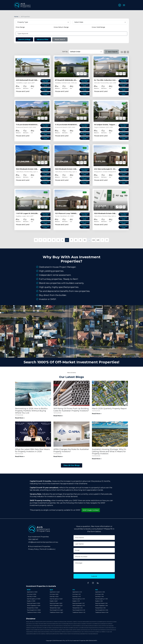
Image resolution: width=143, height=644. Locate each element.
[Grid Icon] (128, 52)
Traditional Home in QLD (56, 612)
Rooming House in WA (101, 603)
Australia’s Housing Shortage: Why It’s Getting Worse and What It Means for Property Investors (109, 451)
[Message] (94, 566)
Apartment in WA (100, 592)
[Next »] (102, 240)
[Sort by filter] (86, 52)
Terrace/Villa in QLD (55, 608)
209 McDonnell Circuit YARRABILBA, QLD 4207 (34, 80)
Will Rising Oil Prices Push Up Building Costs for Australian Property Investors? (71, 410)
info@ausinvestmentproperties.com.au (43, 542)
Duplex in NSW (31, 601)
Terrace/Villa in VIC (78, 608)
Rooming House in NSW (34, 603)
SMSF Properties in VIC (79, 606)
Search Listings (24, 39)
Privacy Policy (33, 549)
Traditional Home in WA (102, 612)
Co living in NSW (32, 594)
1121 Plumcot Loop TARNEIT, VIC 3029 (70, 213)
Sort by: (65, 51)
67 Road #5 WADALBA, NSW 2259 (68, 80)
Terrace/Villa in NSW (33, 608)
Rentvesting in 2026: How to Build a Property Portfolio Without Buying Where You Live (31, 411)
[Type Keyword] (71, 34)
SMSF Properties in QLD (56, 606)
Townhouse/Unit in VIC (79, 610)
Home (16, 17)
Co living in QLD (54, 594)
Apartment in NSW (32, 592)
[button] (120, 5)
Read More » (20, 418)
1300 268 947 (33, 539)
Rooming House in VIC (79, 603)
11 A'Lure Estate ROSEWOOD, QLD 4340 (71, 124)
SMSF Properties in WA (102, 606)
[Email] (94, 550)
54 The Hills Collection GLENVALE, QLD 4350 (112, 80)
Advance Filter (43, 39)
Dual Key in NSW (32, 596)
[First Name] (94, 538)
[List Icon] (122, 52)
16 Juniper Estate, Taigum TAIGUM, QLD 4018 (112, 124)
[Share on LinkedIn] (98, 583)
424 (94, 240)
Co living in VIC (77, 594)
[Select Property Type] (43, 22)
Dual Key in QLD (54, 596)
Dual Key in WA (99, 596)
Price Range (20, 27)
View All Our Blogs (72, 465)
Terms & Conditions (47, 549)
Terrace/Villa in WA (100, 608)
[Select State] (100, 22)
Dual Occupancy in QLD (56, 599)
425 (98, 240)
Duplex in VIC (76, 601)
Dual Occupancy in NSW (34, 599)
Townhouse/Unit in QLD (56, 610)
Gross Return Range (61, 27)
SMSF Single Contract (91, 510)
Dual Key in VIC (77, 596)
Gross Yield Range (98, 27)
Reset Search (60, 39)
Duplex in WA (99, 601)
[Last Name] (94, 544)
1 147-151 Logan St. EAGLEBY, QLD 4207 (31, 213)
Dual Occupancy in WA (102, 599)
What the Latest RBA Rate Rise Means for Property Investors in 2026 (32, 450)
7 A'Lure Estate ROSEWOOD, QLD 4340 (32, 124)
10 (85, 240)
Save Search (112, 52)
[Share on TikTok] (101, 584)
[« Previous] (36, 240)
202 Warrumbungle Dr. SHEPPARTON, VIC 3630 (113, 169)
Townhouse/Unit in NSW (34, 610)
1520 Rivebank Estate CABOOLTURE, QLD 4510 (35, 169)
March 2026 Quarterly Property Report (109, 409)
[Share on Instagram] (93, 583)
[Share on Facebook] (88, 583)
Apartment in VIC (77, 592)
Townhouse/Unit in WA (102, 610)
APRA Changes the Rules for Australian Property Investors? (71, 450)
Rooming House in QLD (56, 603)
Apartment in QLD (55, 592)
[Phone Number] (94, 557)
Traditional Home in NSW (34, 612)
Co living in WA (99, 594)
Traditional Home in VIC (79, 612)
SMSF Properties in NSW (34, 606)
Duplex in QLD (54, 601)
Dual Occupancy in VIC (79, 599)
